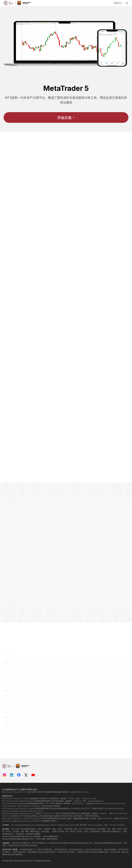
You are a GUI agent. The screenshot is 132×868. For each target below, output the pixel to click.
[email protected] (95, 825)
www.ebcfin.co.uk (89, 798)
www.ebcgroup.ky (95, 801)
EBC (11, 861)
